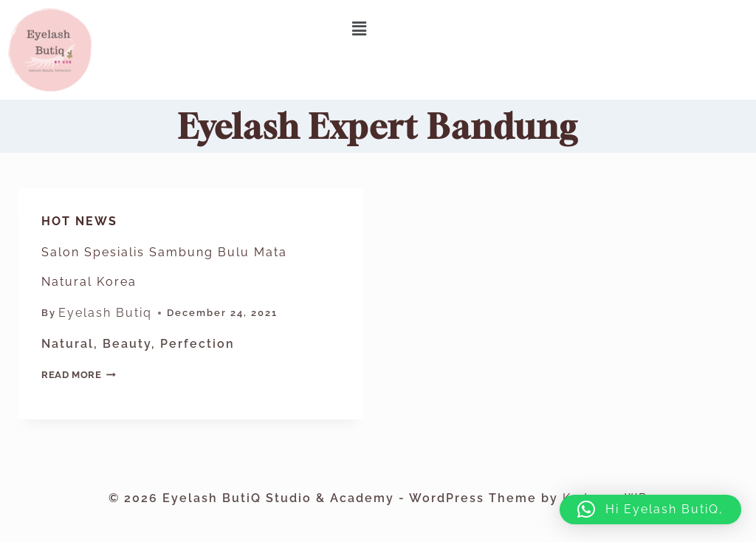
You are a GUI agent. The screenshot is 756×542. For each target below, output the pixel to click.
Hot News (79, 221)
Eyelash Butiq (105, 313)
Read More (79, 375)
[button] (360, 28)
